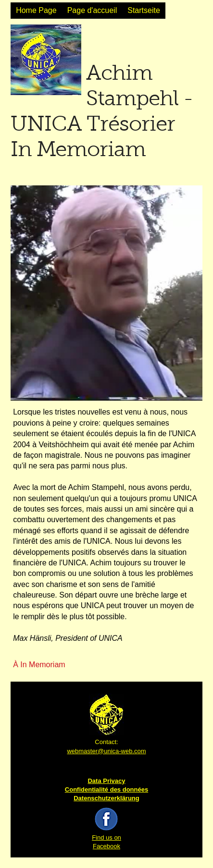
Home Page (36, 10)
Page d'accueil (92, 10)
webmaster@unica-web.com (106, 751)
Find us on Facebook (106, 837)
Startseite (144, 10)
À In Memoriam (39, 665)
